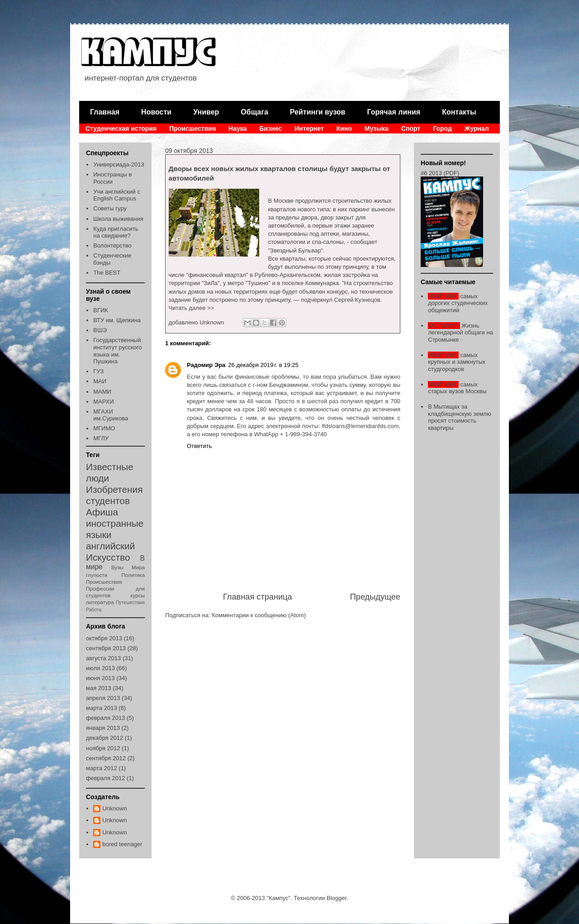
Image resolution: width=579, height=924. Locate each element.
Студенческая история (121, 129)
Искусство (108, 557)
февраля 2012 (105, 778)
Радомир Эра (206, 365)
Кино (344, 129)
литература (100, 602)
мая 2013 (99, 688)
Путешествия (130, 603)
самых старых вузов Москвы (457, 388)
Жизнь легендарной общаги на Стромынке (460, 333)
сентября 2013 (106, 648)
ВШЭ (100, 330)
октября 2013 (104, 638)
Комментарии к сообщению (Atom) (259, 615)
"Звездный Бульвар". (297, 250)
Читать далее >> (192, 308)
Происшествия (192, 129)
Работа (94, 610)
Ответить (199, 446)
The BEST (107, 273)
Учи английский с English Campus (117, 195)
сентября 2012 (106, 758)
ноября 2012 (103, 748)
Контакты (459, 112)
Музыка (377, 129)
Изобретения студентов (114, 495)
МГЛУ (101, 438)
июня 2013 (100, 678)
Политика (133, 575)
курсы (138, 595)
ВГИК (101, 310)
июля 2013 (100, 668)
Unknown (114, 808)
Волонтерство (112, 245)
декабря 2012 (104, 738)
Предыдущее (375, 597)
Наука (237, 129)
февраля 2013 (105, 718)
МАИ (100, 381)
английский (110, 546)
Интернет (309, 129)
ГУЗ (98, 371)
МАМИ (102, 392)
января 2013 (103, 728)
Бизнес (271, 129)
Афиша (102, 512)
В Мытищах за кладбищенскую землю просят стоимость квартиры (459, 417)
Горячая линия (394, 112)
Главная (105, 112)
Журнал (477, 129)
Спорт (411, 129)
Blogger (337, 898)
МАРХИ (104, 402)
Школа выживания (118, 219)
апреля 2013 (103, 698)
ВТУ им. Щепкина (117, 320)
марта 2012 (102, 768)
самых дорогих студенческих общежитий (458, 303)
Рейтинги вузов (318, 112)
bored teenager (122, 844)
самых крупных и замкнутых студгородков (457, 362)
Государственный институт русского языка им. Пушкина (118, 351)
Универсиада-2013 (119, 164)
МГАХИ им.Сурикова (111, 415)
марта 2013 (102, 708)
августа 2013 (103, 658)
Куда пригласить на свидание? (116, 232)
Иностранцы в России (112, 178)
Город (442, 129)
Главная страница (258, 597)
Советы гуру (110, 208)
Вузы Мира (128, 567)
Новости (156, 112)
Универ (206, 112)
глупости (97, 575)
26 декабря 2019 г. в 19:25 (263, 365)
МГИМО (104, 428)
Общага (254, 112)
